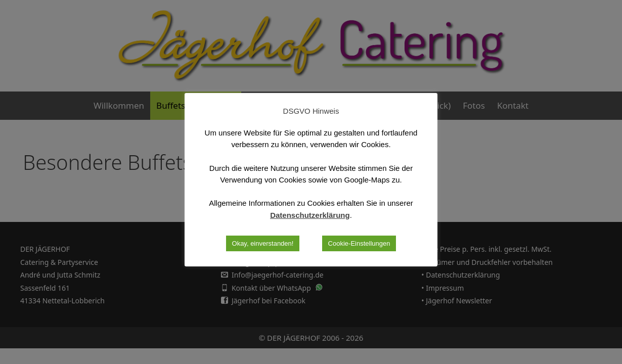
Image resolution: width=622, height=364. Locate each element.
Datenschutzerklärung (310, 215)
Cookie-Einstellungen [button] (359, 243)
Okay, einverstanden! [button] (263, 243)
